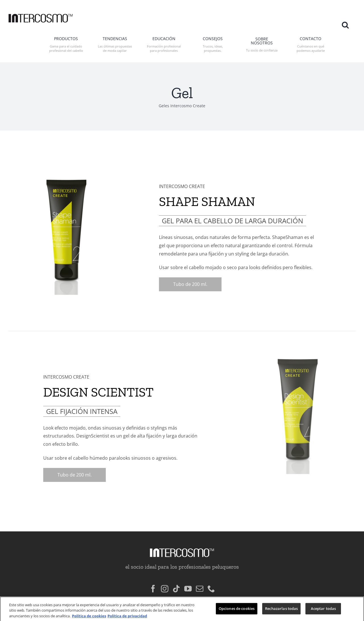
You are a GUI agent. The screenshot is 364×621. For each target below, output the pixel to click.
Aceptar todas (323, 611)
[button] (345, 25)
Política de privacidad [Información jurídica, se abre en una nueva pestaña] (127, 618)
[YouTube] (188, 577)
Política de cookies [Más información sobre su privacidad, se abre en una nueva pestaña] (89, 618)
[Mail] (200, 577)
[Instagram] (165, 577)
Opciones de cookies (237, 611)
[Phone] (211, 577)
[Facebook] (153, 577)
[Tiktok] (176, 577)
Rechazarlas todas (281, 611)
